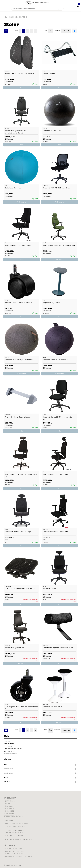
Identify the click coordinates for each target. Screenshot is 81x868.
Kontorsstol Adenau (50, 589)
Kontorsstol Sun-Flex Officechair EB (55, 532)
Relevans (66, 31)
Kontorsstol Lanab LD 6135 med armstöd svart (57, 418)
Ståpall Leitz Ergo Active (51, 303)
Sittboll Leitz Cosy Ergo (13, 188)
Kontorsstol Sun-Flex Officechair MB (18, 245)
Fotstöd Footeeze (49, 73)
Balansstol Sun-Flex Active (52, 707)
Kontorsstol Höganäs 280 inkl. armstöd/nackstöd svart (16, 132)
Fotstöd (7, 741)
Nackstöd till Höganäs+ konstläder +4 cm (58, 648)
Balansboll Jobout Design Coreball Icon (19, 360)
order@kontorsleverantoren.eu (18, 839)
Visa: (45, 30)
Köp (22, 87)
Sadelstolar (8, 746)
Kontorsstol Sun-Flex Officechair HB (56, 474)
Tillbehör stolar (9, 751)
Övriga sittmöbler (10, 754)
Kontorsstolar (9, 744)
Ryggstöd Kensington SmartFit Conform (19, 73)
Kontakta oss (10, 801)
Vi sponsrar (9, 814)
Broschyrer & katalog (13, 816)
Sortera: (57, 30)
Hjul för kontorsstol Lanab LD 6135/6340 (19, 303)
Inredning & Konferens (18, 17)
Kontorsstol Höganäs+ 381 (14, 648)
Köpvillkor (8, 806)
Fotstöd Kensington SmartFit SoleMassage (20, 589)
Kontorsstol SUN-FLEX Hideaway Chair (56, 188)
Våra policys (9, 809)
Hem (6, 17)
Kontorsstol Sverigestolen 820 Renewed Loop (59, 245)
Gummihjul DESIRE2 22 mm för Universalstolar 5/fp (21, 708)
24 (51, 31)
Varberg (8, 849)
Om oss (7, 804)
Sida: (16, 30)
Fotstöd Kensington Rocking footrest (18, 417)
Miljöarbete (9, 811)
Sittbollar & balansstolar (13, 749)
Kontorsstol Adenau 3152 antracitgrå (18, 532)
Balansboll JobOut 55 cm (52, 131)
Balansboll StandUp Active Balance (56, 360)
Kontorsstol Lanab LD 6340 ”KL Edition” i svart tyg (21, 475)
